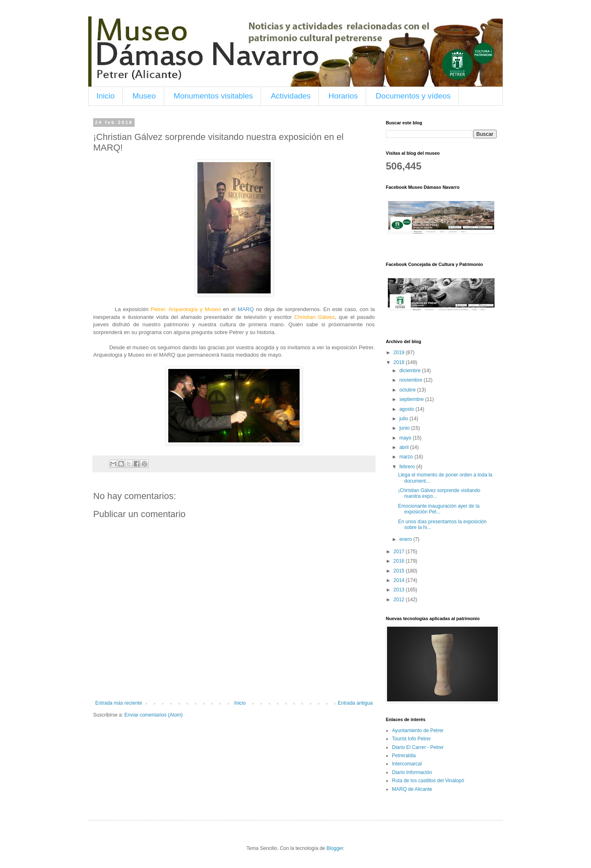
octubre (408, 390)
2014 (400, 580)
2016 (400, 561)
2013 (400, 590)
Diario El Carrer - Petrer (418, 747)
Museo (144, 96)
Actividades (291, 96)
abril (405, 447)
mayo (406, 438)
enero (406, 539)
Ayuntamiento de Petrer (418, 731)
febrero (408, 467)
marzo (407, 457)
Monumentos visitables (213, 96)
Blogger (335, 848)
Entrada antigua (355, 703)
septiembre (412, 399)
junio (405, 428)
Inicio (105, 96)
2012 (400, 600)
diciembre (411, 371)
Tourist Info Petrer (411, 739)
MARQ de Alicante (412, 789)
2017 (400, 552)
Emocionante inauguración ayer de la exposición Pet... (439, 509)
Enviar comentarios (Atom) (153, 715)
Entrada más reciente (119, 703)
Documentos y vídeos (413, 96)
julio (404, 419)
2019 (400, 353)
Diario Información (412, 772)
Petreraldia (404, 756)
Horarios (343, 96)
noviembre (411, 380)
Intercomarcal (407, 764)
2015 (400, 571)
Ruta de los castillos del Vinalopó (428, 781)
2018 (400, 362)
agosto (407, 409)
